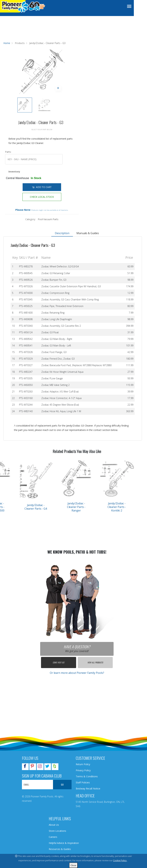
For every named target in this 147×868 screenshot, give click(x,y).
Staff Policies (83, 782)
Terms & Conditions (87, 776)
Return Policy (83, 764)
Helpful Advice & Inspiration (64, 843)
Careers (53, 837)
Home (7, 43)
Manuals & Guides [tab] (88, 233)
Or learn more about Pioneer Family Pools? (77, 673)
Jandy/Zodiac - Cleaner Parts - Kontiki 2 (117, 507)
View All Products (95, 662)
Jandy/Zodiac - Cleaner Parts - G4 (36, 507)
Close (73, 865)
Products (20, 43)
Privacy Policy (83, 770)
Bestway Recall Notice (88, 789)
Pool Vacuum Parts (48, 219)
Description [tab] (62, 233)
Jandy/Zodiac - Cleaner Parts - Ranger (76, 507)
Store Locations (57, 831)
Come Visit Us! (58, 662)
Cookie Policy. (120, 860)
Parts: (8, 152)
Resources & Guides (60, 849)
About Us (54, 825)
